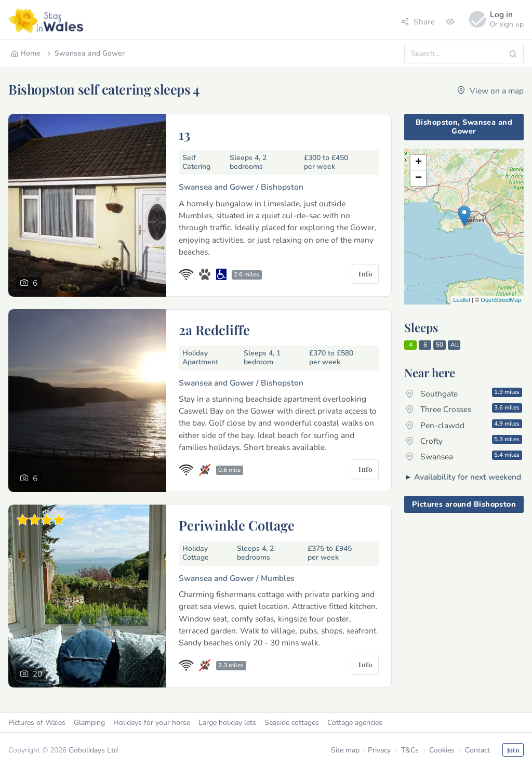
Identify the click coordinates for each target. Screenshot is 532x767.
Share (418, 22)
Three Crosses (464, 409)
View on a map (490, 91)
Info (365, 274)
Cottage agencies (355, 723)
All (455, 345)
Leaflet (462, 300)
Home (26, 53)
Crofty (464, 441)
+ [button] (418, 163)
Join (513, 750)
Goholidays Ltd (93, 750)
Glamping (89, 723)
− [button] (418, 178)
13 (184, 134)
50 (440, 345)
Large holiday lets (227, 723)
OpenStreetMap (501, 300)
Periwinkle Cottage (237, 525)
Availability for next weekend (468, 477)
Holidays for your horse (152, 723)
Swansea (464, 456)
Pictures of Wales (37, 723)
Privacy (379, 750)
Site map (345, 750)
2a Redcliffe (214, 329)
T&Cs (410, 750)
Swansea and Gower (85, 53)
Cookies (442, 750)
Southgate (464, 393)
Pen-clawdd (464, 425)
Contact (477, 750)
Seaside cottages (292, 723)
